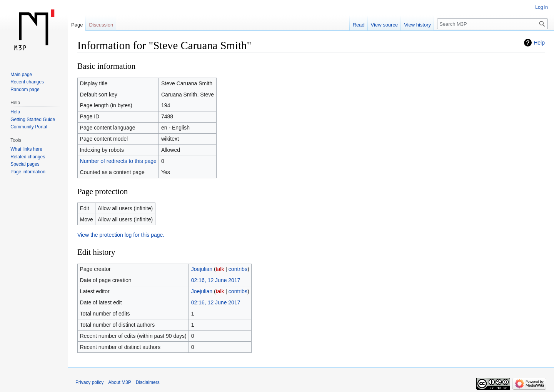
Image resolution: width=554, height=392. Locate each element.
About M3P (119, 382)
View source (385, 25)
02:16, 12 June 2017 (216, 280)
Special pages (25, 164)
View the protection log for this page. (121, 235)
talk (220, 269)
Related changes (28, 157)
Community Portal (29, 127)
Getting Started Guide (33, 120)
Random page (25, 90)
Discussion (101, 25)
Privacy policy (89, 382)
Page (77, 25)
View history (417, 25)
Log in (541, 7)
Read (359, 25)
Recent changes (27, 82)
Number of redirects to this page (118, 161)
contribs (238, 269)
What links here (26, 149)
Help (539, 43)
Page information (28, 172)
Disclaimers (148, 382)
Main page (21, 75)
